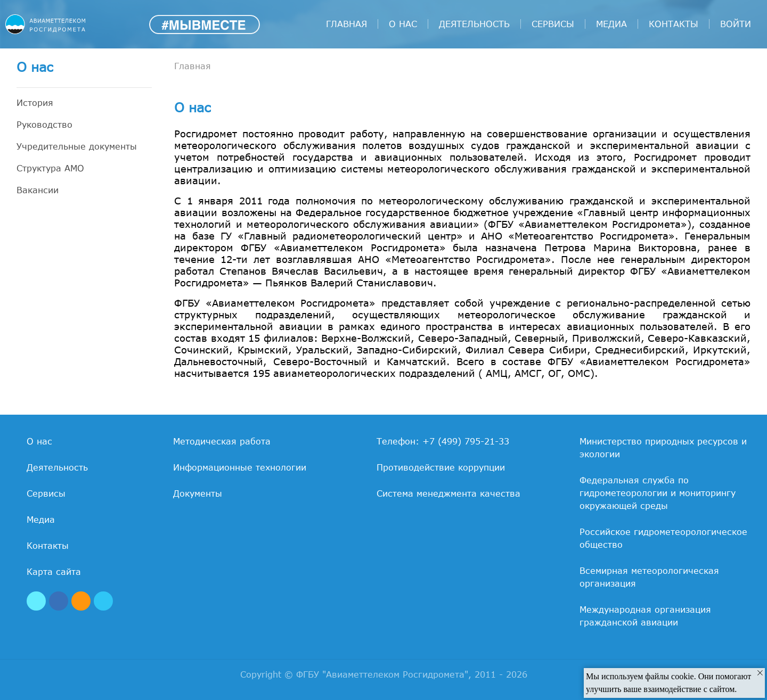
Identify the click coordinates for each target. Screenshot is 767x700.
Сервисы (553, 24)
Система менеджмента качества (448, 493)
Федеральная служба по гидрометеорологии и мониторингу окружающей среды (658, 493)
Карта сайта (54, 572)
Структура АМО (50, 168)
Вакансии (38, 190)
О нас (403, 24)
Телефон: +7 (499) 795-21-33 (443, 441)
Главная (346, 24)
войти (736, 24)
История (35, 103)
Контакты (674, 24)
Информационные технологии (240, 467)
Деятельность (474, 24)
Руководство (44, 125)
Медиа (611, 24)
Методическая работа (222, 441)
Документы (198, 493)
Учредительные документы (77, 146)
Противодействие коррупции (441, 467)
